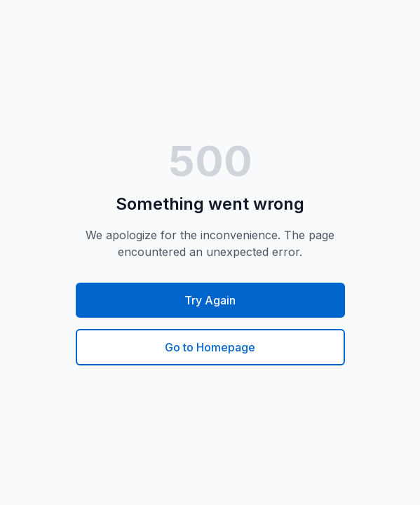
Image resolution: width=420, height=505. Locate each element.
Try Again (210, 300)
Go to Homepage (210, 347)
